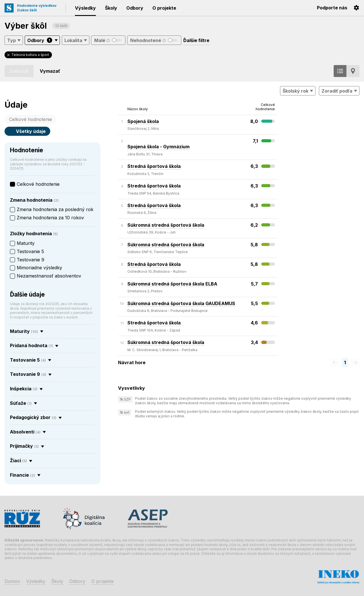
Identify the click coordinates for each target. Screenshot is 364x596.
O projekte (164, 8)
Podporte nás (332, 8)
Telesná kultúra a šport (30, 55)
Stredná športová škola (154, 166)
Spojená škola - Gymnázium (158, 144)
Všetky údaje (27, 131)
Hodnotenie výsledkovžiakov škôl (37, 8)
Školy (111, 8)
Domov (12, 581)
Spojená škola (143, 121)
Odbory (135, 8)
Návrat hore (132, 362)
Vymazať (50, 71)
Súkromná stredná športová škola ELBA (172, 284)
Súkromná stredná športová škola (166, 225)
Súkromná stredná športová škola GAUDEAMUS (181, 303)
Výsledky (85, 8)
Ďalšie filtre (196, 40)
